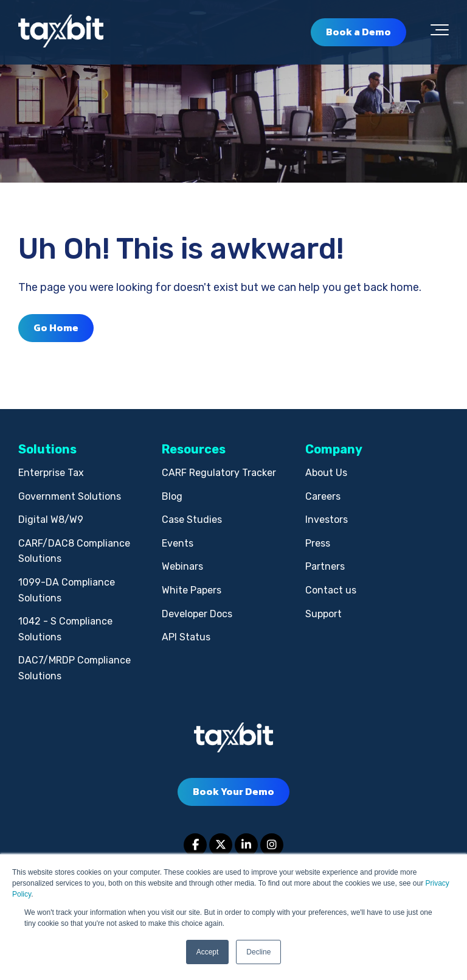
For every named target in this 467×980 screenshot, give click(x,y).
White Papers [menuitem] (192, 590)
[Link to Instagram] (272, 845)
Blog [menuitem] (172, 496)
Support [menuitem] (323, 614)
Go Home (56, 327)
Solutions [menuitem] (47, 449)
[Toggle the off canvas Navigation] (440, 32)
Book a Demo (358, 32)
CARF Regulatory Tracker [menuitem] (219, 473)
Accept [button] (208, 952)
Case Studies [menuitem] (192, 520)
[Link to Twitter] (221, 845)
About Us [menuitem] (326, 473)
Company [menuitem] (334, 449)
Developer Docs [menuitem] (197, 614)
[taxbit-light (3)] (61, 32)
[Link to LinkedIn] (246, 845)
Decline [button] (258, 952)
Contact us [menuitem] (331, 590)
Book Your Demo (233, 791)
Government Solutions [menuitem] (70, 496)
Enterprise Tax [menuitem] (51, 473)
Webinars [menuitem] (182, 566)
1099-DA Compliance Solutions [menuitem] (67, 590)
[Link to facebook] (195, 845)
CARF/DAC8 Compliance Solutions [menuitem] (74, 551)
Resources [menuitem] (194, 449)
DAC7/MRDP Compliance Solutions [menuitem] (74, 668)
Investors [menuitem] (327, 520)
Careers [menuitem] (323, 496)
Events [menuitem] (178, 543)
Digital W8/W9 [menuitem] (51, 520)
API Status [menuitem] (186, 637)
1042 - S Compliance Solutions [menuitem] (65, 629)
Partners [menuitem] (325, 566)
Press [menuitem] (318, 543)
